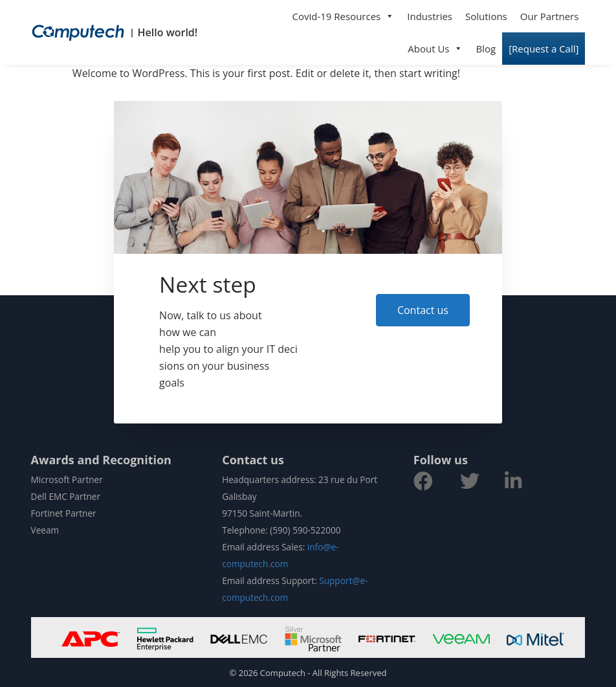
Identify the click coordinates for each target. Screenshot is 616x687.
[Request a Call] (544, 49)
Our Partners (550, 16)
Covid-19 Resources (344, 16)
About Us (435, 49)
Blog (486, 49)
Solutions (486, 16)
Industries (430, 16)
